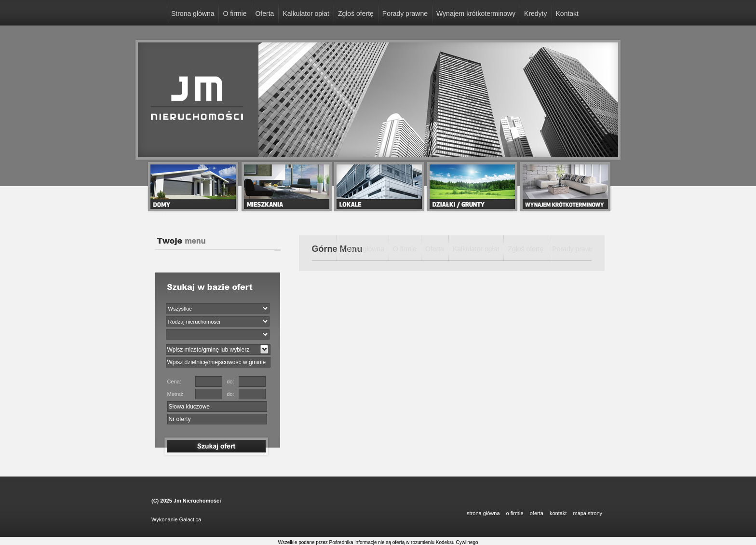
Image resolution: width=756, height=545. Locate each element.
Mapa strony (587, 513)
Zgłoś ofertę (356, 14)
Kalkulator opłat (306, 14)
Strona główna (193, 14)
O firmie (235, 14)
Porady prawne (405, 14)
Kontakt (567, 14)
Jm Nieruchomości (197, 501)
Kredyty (535, 14)
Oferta (264, 14)
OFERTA (537, 513)
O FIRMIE (515, 513)
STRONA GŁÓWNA (483, 513)
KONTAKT (558, 513)
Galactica (190, 519)
